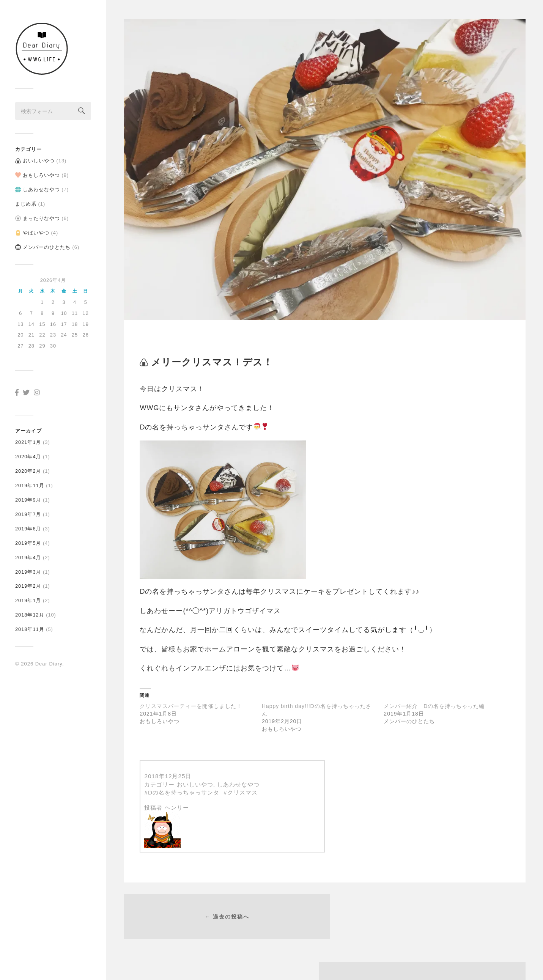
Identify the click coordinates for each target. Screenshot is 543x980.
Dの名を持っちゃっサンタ (184, 792)
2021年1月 (28, 440)
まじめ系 (26, 201)
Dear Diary (49, 661)
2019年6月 (28, 526)
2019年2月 (28, 583)
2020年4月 (28, 454)
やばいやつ (36, 230)
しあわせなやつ (41, 187)
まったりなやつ (41, 215)
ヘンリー (177, 808)
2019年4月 (28, 554)
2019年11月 (30, 482)
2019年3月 (28, 569)
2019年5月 (28, 540)
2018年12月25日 (168, 776)
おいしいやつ (39, 158)
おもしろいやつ (41, 172)
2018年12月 (30, 612)
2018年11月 (30, 626)
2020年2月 (28, 468)
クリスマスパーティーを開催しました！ (191, 706)
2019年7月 (28, 511)
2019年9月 (28, 497)
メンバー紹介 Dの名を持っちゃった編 (434, 706)
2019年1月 (28, 598)
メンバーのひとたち (47, 244)
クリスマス (242, 792)
